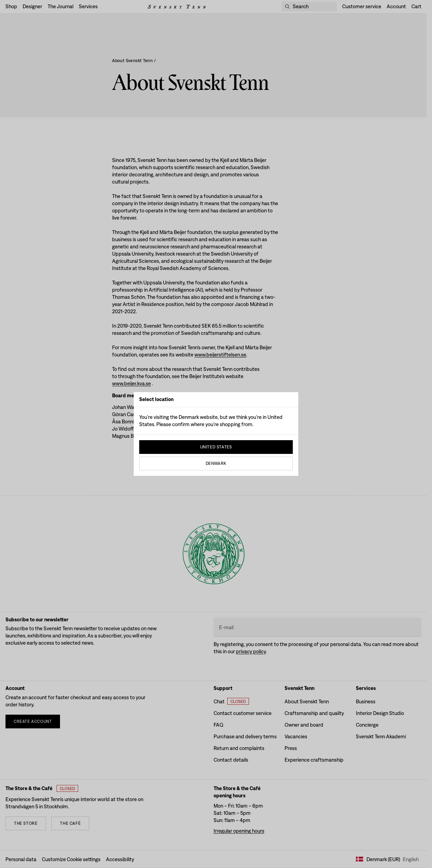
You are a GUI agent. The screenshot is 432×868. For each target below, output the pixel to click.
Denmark (216, 464)
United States (216, 447)
